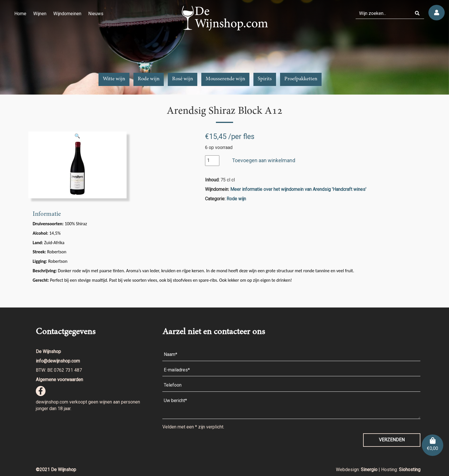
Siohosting (410, 470)
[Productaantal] (212, 161)
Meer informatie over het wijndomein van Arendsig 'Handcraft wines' (298, 189)
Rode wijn (149, 79)
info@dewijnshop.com (58, 361)
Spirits (265, 79)
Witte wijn (114, 79)
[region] (224, 47)
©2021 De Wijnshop (56, 470)
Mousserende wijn (225, 79)
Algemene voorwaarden (59, 380)
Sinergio (370, 470)
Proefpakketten (301, 79)
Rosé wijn (183, 79)
